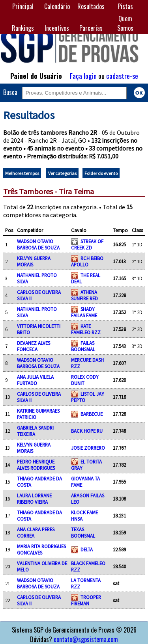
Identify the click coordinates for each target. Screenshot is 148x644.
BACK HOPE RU (87, 431)
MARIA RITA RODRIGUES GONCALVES (41, 549)
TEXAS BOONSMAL (83, 532)
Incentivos (57, 28)
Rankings (23, 28)
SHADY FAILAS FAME (84, 312)
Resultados (91, 6)
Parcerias (91, 28)
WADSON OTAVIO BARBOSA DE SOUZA (38, 244)
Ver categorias (62, 173)
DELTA (87, 549)
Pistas (125, 6)
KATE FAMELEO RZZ (86, 329)
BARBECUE (92, 414)
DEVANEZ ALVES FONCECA (34, 346)
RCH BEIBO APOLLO (87, 261)
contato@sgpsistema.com (86, 639)
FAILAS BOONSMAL (83, 346)
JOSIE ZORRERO (88, 448)
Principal (23, 6)
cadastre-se (122, 76)
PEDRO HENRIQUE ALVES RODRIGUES (36, 465)
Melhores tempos (22, 173)
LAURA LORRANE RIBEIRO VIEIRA (34, 499)
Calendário (57, 6)
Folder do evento (101, 173)
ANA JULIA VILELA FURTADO (35, 380)
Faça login (83, 76)
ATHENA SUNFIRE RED (84, 295)
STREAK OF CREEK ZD (87, 244)
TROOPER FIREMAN (86, 600)
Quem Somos (125, 23)
